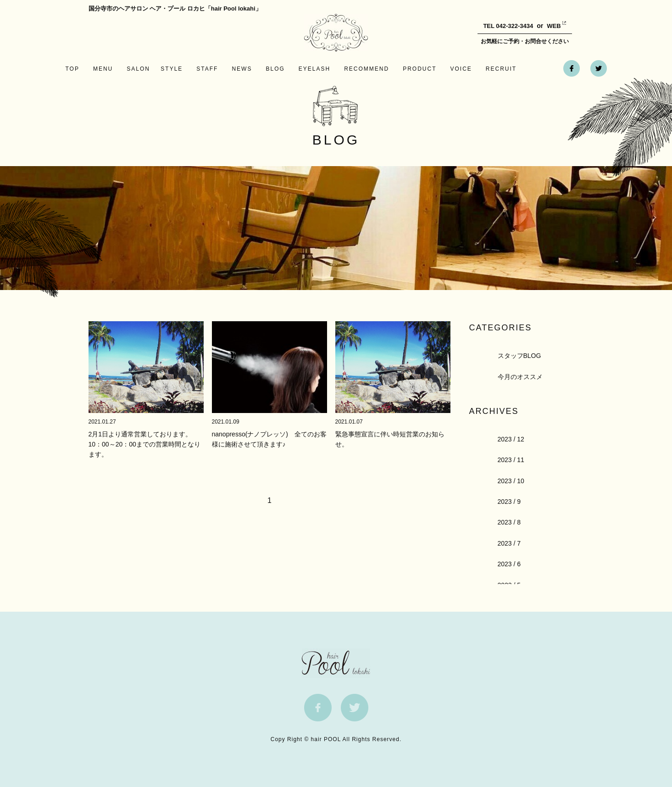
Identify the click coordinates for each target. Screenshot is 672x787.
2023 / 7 (509, 543)
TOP (72, 69)
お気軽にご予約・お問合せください (525, 41)
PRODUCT (419, 69)
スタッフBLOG (519, 356)
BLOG (275, 69)
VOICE (461, 69)
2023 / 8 (509, 522)
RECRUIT (501, 69)
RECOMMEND (367, 69)
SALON (138, 69)
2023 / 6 (509, 564)
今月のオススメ (520, 377)
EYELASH (314, 69)
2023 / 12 (511, 439)
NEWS (242, 69)
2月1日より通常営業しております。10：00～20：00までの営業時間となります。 (144, 444)
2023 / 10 (511, 481)
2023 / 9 (509, 502)
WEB (547, 26)
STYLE (172, 69)
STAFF (207, 69)
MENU (103, 69)
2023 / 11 (511, 460)
